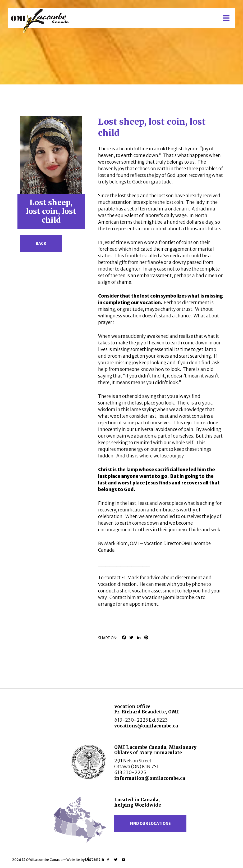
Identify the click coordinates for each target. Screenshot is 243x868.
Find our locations (150, 824)
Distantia (95, 859)
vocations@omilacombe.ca (146, 726)
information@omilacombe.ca (150, 778)
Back (41, 244)
